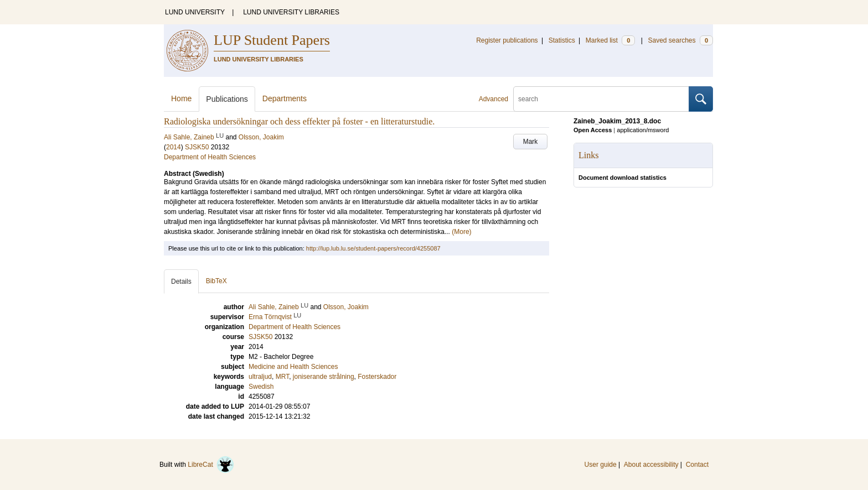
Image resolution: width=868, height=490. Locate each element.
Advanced (494, 99)
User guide (601, 465)
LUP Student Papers (272, 40)
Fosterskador (377, 377)
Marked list (610, 40)
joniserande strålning (324, 377)
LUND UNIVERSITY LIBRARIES (291, 12)
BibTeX (216, 281)
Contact (697, 465)
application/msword (643, 130)
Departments (285, 98)
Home (181, 98)
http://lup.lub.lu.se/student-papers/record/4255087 (373, 248)
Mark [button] (531, 142)
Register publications (507, 40)
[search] (601, 99)
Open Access (593, 130)
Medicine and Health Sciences (293, 367)
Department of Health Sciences (210, 157)
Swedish (261, 387)
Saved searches (680, 40)
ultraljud (260, 377)
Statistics (562, 40)
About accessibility (651, 465)
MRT (282, 377)
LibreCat (211, 465)
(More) (461, 232)
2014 (174, 147)
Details (181, 282)
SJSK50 (197, 147)
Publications (227, 99)
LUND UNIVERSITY (195, 12)
